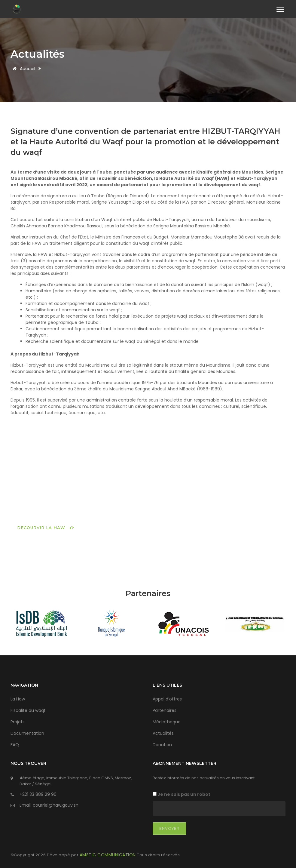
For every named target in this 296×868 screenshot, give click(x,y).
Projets (18, 721)
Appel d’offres (167, 698)
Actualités (38, 54)
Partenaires (165, 710)
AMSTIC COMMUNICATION (108, 854)
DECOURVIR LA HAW (46, 527)
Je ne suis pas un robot (182, 793)
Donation (162, 744)
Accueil (23, 69)
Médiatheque (167, 721)
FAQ (15, 744)
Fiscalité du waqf (28, 710)
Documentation (27, 733)
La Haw (18, 698)
